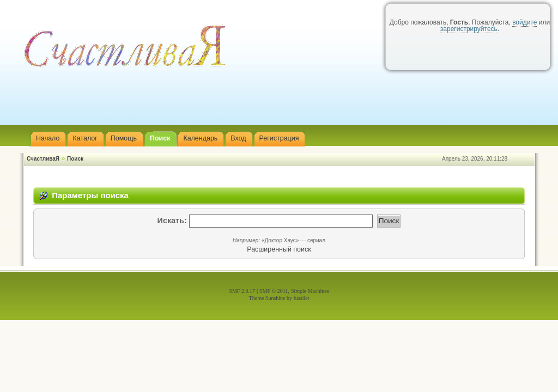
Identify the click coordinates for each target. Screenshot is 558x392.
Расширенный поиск (279, 249)
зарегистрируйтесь (469, 29)
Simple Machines (310, 291)
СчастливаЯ (43, 159)
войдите (524, 22)
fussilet (302, 298)
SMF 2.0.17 (242, 291)
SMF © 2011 (274, 291)
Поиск (75, 159)
